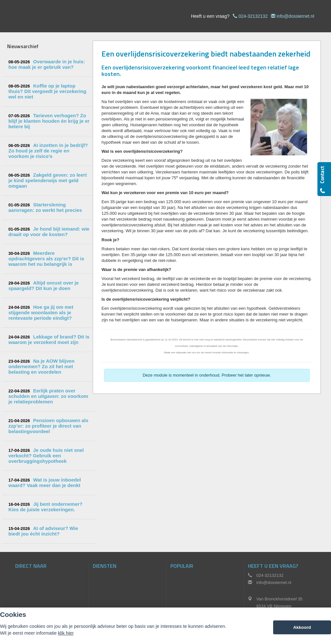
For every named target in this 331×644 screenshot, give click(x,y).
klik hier (66, 633)
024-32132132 (253, 16)
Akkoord (302, 627)
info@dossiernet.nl (295, 16)
